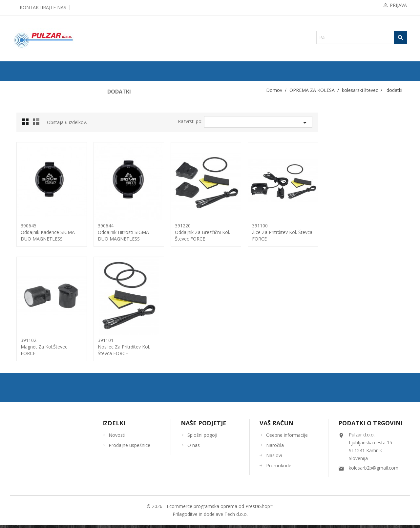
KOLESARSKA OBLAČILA (40, 296)
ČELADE (24, 307)
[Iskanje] (362, 37)
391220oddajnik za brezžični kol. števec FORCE (291, 232)
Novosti (117, 438)
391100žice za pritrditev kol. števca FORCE (371, 232)
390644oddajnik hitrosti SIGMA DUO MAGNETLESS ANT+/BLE (212, 235)
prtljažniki (28, 233)
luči (23, 191)
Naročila (275, 448)
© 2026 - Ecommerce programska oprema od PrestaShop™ (210, 509)
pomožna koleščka (34, 223)
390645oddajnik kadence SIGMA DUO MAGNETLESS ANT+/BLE (136, 235)
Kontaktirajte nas (43, 7)
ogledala (26, 212)
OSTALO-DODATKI (33, 349)
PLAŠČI (23, 107)
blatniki (26, 160)
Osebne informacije (287, 438)
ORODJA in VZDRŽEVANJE (40, 338)
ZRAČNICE (26, 118)
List (126, 123)
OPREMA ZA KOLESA (36, 139)
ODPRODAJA (28, 86)
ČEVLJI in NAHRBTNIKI (38, 328)
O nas (194, 448)
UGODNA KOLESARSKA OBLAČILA (49, 359)
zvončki (26, 275)
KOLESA (24, 97)
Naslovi (274, 459)
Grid (116, 123)
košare (25, 181)
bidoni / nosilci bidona (37, 149)
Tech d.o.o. (236, 517)
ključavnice (29, 170)
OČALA (23, 317)
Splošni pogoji (202, 438)
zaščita (25, 286)
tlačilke (26, 254)
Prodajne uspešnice (129, 448)
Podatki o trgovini (370, 426)
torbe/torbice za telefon (38, 265)
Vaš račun (276, 426)
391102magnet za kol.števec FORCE (133, 347)
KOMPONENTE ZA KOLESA (41, 128)
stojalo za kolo (31, 244)
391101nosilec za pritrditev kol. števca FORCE (212, 347)
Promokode (279, 469)
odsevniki (27, 202)
